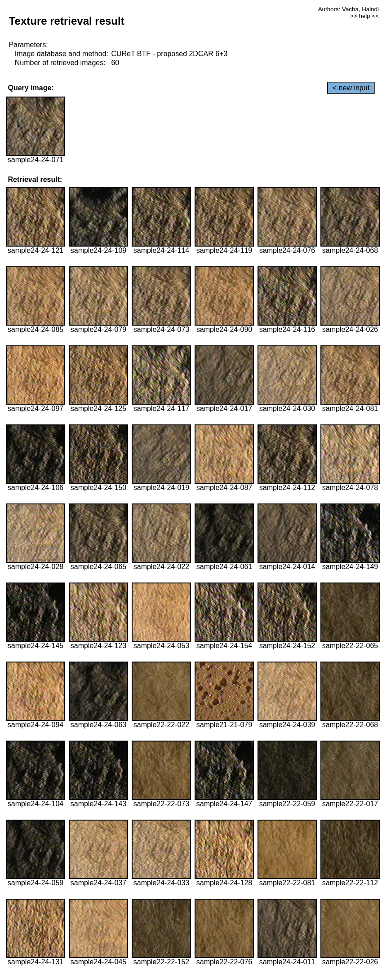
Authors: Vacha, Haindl (349, 9)
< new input (351, 88)
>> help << (364, 16)
